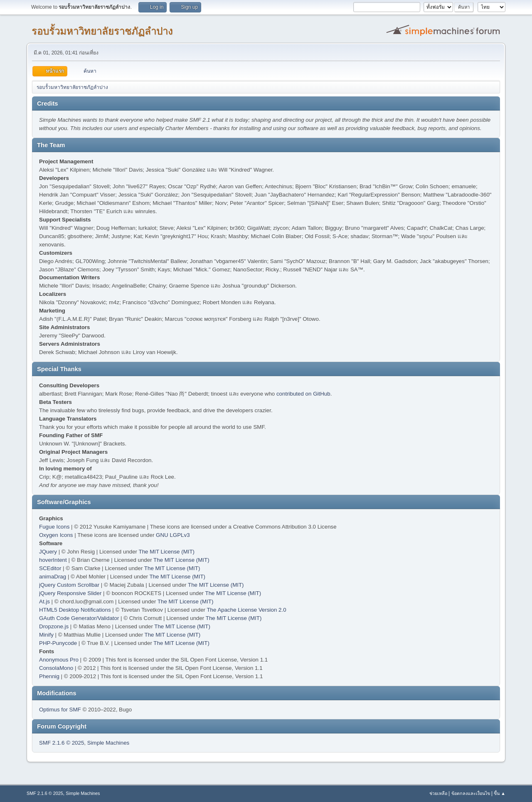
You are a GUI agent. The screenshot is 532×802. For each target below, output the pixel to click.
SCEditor (50, 568)
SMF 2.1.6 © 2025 (62, 743)
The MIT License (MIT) (167, 552)
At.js (44, 601)
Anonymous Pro (59, 660)
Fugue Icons (54, 527)
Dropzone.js (54, 626)
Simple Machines (108, 743)
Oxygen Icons (56, 535)
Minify (46, 635)
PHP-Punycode (58, 643)
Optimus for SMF (60, 710)
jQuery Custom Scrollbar (69, 585)
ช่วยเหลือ (438, 793)
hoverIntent (53, 560)
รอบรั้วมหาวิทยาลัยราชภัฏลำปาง (102, 31)
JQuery (48, 552)
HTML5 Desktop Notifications (75, 610)
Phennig (49, 676)
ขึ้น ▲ (500, 793)
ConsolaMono (56, 668)
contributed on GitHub (303, 394)
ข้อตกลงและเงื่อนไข (471, 793)
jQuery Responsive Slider (70, 593)
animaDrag (53, 577)
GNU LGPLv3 (173, 535)
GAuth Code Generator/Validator (79, 618)
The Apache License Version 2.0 (246, 610)
